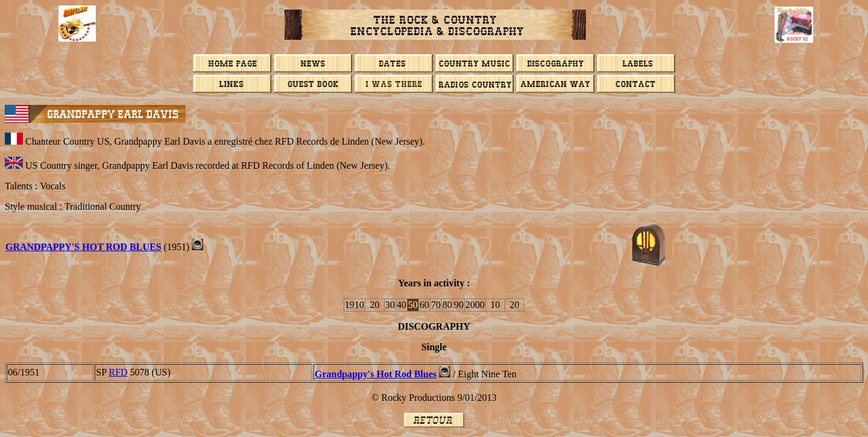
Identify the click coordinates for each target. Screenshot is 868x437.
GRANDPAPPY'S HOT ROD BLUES (83, 247)
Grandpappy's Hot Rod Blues (376, 374)
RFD (118, 372)
